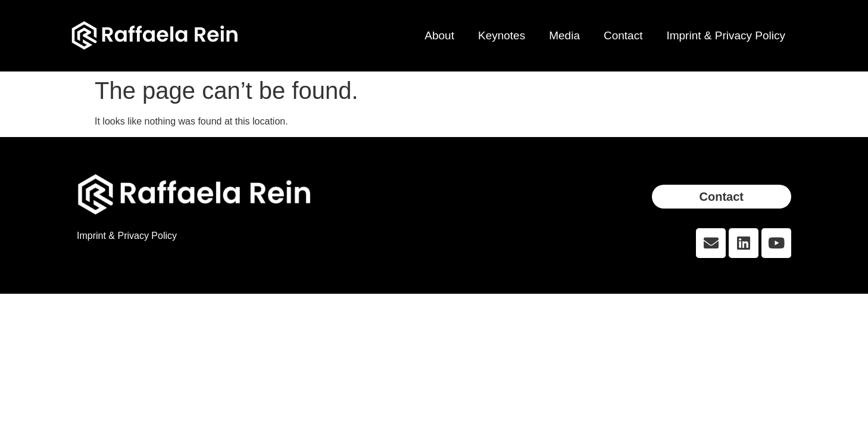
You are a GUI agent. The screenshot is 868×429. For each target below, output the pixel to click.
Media (564, 35)
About (439, 35)
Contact (623, 35)
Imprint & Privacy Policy (726, 35)
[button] (722, 197)
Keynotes (502, 35)
